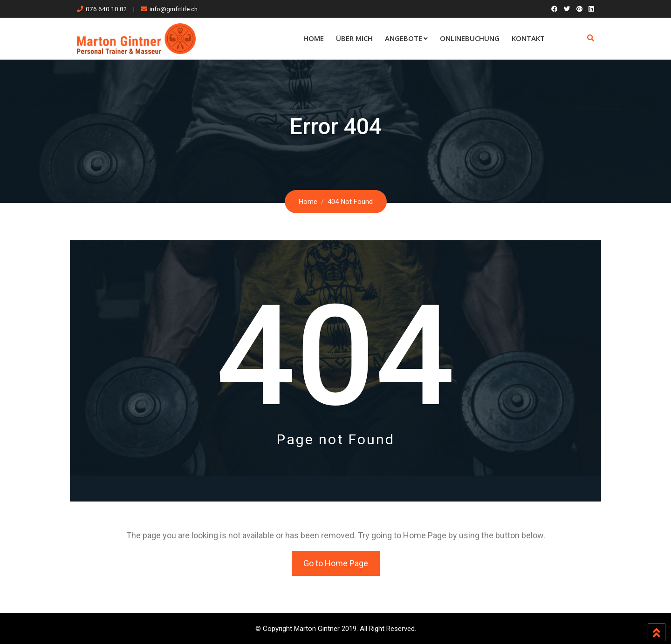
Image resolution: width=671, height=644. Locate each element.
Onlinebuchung (470, 38)
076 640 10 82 (106, 9)
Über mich (354, 38)
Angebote (404, 38)
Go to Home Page (336, 563)
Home (314, 38)
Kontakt (528, 38)
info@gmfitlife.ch (174, 9)
